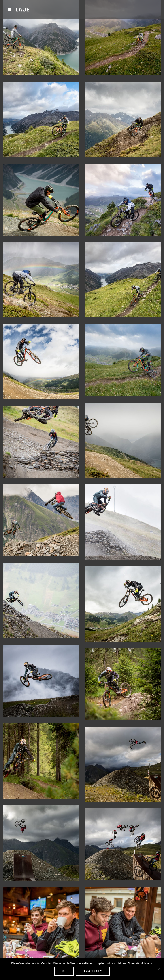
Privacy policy (93, 971)
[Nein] (158, 969)
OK (64, 971)
